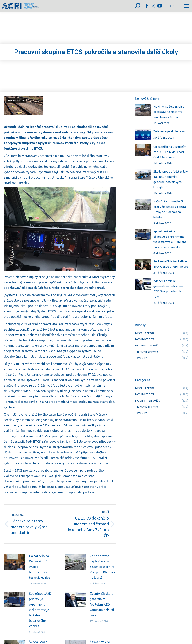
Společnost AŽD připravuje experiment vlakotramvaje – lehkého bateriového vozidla (40, 610)
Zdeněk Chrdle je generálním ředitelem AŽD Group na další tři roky (102, 604)
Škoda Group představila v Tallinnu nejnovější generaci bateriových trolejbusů (171, 179)
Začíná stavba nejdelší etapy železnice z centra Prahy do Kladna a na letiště (103, 567)
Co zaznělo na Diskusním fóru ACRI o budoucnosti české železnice (40, 567)
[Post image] (15, 562)
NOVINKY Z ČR (16, 100)
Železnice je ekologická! (169, 131)
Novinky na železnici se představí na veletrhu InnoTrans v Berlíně (169, 112)
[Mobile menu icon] (186, 6)
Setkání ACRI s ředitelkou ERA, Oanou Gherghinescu (171, 264)
